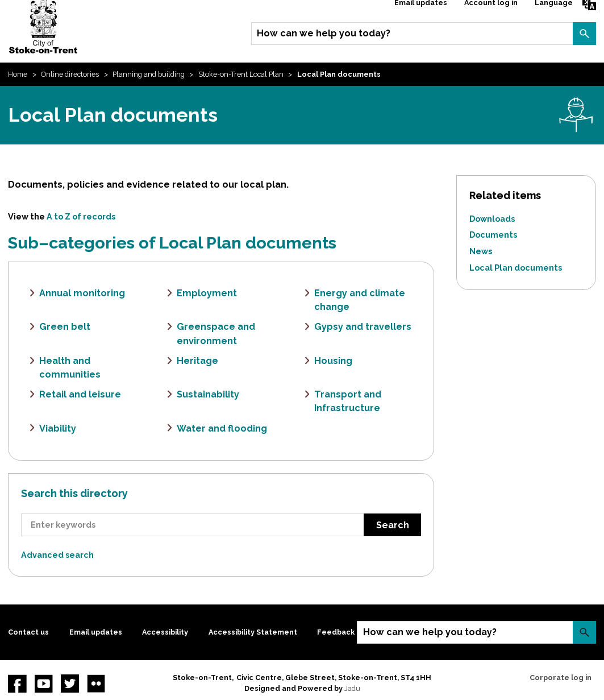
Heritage (197, 361)
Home (18, 74)
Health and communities (70, 368)
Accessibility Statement (253, 632)
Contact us (28, 632)
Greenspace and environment (216, 334)
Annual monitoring (82, 293)
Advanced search (57, 555)
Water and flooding (222, 428)
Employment (207, 293)
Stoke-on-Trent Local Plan (241, 74)
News (481, 251)
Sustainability (208, 394)
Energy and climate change (360, 300)
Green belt (65, 327)
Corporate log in (561, 678)
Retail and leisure (80, 394)
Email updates (96, 632)
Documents (493, 235)
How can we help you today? (324, 33)
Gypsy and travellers (363, 327)
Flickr (96, 684)
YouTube (44, 684)
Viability (58, 428)
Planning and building (149, 74)
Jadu (352, 688)
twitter (70, 684)
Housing (333, 361)
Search (584, 34)
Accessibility (165, 632)
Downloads (492, 219)
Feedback (336, 632)
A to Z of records (81, 216)
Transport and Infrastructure (348, 401)
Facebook (17, 684)
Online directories (70, 74)
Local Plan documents (516, 268)
